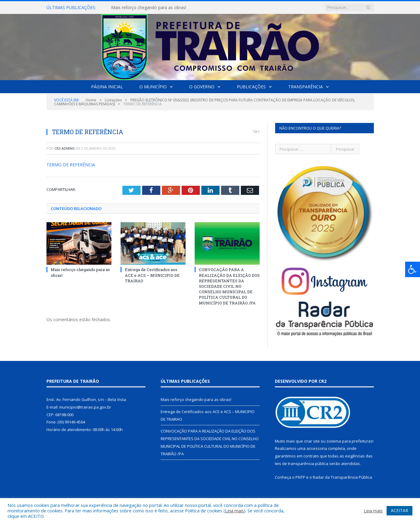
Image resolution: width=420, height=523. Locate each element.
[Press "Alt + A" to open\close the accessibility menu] (413, 269)
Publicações (251, 87)
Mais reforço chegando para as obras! (149, 8)
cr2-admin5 (64, 148)
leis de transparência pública (302, 464)
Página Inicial (107, 87)
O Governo (202, 87)
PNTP (300, 477)
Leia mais (234, 511)
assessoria (317, 448)
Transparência (306, 87)
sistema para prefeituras (350, 441)
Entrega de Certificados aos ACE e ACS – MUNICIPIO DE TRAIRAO (152, 275)
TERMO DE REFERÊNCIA (71, 165)
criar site (312, 441)
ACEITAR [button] (400, 510)
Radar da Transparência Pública (342, 477)
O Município (153, 87)
